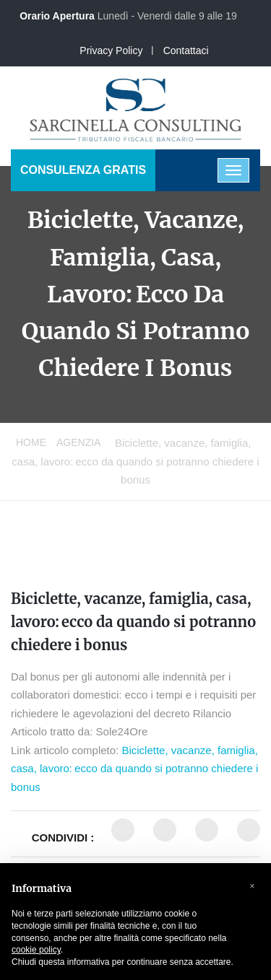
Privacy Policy (111, 51)
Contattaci (186, 51)
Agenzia (78, 442)
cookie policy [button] (36, 950)
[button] (252, 886)
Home (31, 442)
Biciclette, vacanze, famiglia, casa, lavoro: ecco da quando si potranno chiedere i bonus (133, 622)
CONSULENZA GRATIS (83, 170)
